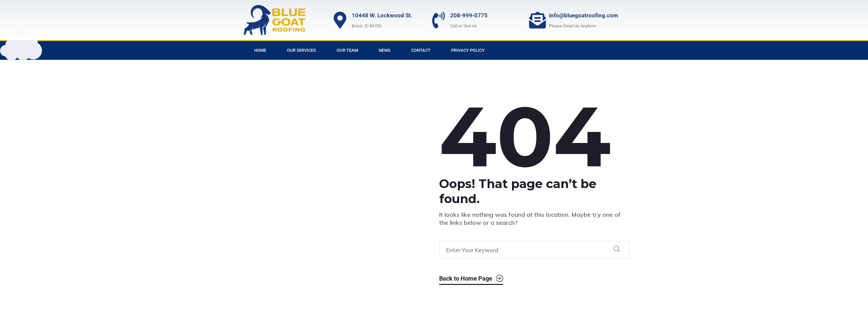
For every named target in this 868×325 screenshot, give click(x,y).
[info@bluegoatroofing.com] (537, 20)
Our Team (347, 50)
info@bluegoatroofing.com (584, 15)
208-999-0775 (469, 15)
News (385, 50)
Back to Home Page (471, 279)
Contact (421, 50)
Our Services (301, 50)
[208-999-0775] (439, 20)
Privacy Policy (468, 50)
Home (260, 50)
